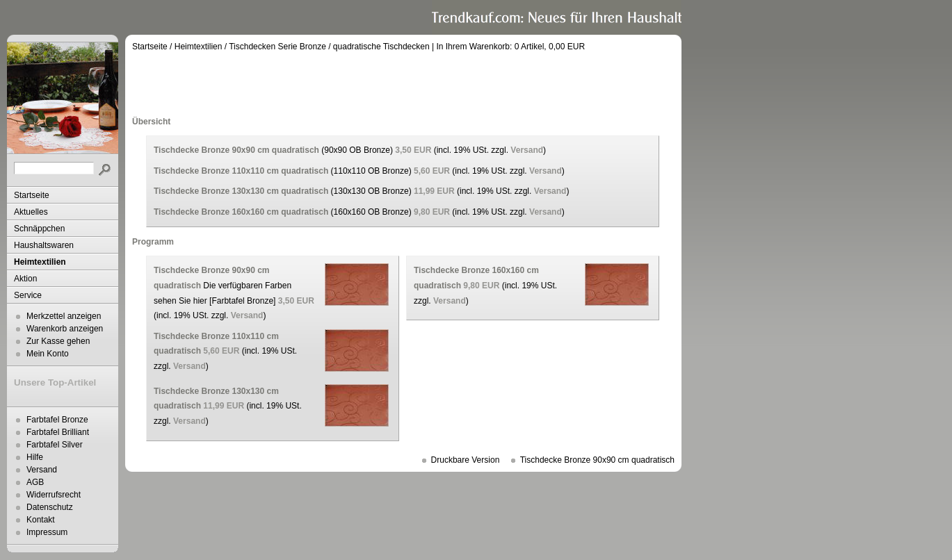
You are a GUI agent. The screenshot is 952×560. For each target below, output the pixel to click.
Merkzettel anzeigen (64, 316)
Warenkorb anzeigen (65, 329)
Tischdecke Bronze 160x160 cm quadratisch (241, 212)
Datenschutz (50, 507)
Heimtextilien (40, 262)
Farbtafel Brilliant (58, 432)
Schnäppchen (39, 229)
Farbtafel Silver (55, 445)
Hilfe (35, 457)
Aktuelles (31, 212)
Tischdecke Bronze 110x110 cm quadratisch (241, 171)
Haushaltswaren (44, 245)
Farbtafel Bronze (57, 420)
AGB (35, 482)
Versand (42, 470)
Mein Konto (48, 354)
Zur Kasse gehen (58, 341)
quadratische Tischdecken (381, 47)
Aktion (25, 279)
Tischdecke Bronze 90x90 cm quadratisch (236, 150)
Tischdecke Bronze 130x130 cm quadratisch (241, 191)
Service (28, 295)
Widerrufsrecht (54, 495)
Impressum (47, 532)
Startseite (32, 195)
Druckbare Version (466, 460)
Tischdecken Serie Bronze (277, 47)
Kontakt (41, 520)
